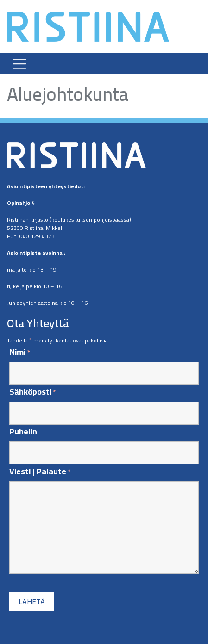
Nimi (20, 352)
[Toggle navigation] (19, 63)
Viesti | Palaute (40, 472)
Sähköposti (33, 392)
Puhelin (23, 432)
